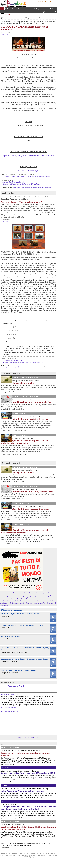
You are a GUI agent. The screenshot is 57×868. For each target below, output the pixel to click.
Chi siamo (42, 1)
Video (52, 9)
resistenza (29, 188)
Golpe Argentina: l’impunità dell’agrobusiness (23, 791)
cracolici (48, 188)
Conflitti (6, 768)
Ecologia (37, 9)
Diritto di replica (41, 855)
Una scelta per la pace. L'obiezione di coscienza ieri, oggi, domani (25, 659)
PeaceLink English (10, 748)
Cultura (8, 9)
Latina (4, 786)
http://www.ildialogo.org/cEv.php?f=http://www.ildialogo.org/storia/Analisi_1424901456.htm (21, 183)
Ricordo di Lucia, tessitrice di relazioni (31, 419)
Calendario (45, 9)
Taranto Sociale (21, 414)
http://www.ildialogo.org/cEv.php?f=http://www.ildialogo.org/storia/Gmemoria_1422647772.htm (22, 361)
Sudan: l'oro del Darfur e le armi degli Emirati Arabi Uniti (28, 773)
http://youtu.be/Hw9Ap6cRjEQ (28, 171)
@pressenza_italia (7, 711)
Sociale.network (7, 682)
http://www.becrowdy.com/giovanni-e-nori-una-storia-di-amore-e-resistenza (29, 156)
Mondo (15, 9)
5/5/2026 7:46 (15, 694)
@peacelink (5, 694)
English (44, 12)
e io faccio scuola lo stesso (10, 636)
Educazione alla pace (11, 18)
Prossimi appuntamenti (12, 610)
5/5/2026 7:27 (20, 711)
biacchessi (16, 188)
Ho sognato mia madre (23, 383)
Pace (2, 9)
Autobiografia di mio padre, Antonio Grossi (33, 402)
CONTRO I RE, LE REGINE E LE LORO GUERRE (21, 614)
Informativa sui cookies (28, 855)
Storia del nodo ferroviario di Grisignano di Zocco (19, 670)
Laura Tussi (4, 35)
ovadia (15, 366)
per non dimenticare (30, 366)
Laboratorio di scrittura (25, 377)
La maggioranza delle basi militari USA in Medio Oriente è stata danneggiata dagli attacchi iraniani (28, 808)
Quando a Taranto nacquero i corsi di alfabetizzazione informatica (24, 442)
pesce (23, 188)
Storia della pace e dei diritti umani (32, 18)
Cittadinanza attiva (25, 9)
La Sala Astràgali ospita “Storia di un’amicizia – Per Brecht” (23, 625)
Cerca (49, 1)
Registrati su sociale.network (28, 737)
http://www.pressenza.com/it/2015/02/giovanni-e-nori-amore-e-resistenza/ (26, 176)
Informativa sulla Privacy (13, 855)
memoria (41, 188)
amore (35, 188)
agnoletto (14, 368)
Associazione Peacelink (17, 686)
